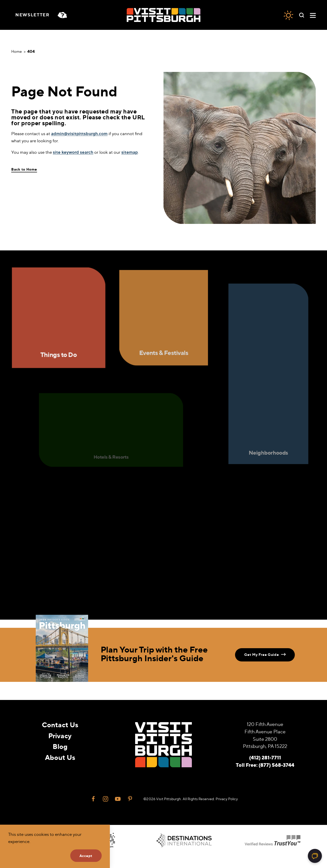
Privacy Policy (227, 799)
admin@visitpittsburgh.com (79, 133)
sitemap (130, 152)
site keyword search (73, 152)
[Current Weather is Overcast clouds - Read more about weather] (288, 15)
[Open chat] (315, 856)
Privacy (60, 736)
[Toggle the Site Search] (302, 15)
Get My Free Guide (265, 654)
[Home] (164, 15)
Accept (86, 856)
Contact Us (60, 725)
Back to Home (24, 169)
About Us (60, 757)
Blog (60, 746)
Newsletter (32, 15)
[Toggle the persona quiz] (64, 15)
